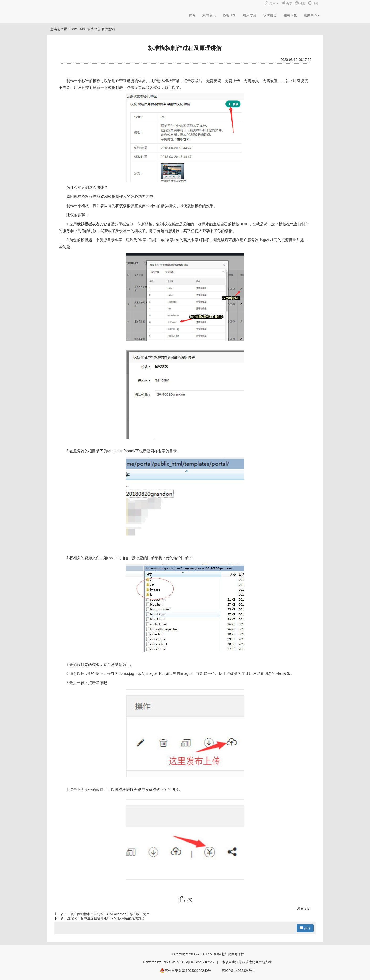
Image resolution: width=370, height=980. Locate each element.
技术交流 (250, 15)
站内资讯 (209, 15)
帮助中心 (94, 29)
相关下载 (290, 15)
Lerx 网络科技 (216, 954)
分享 (287, 4)
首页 (192, 15)
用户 (272, 4)
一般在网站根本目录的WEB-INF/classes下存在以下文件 (108, 914)
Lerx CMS (78, 29)
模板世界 (229, 15)
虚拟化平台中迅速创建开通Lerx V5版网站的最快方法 (106, 918)
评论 (305, 928)
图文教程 (109, 29)
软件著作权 (236, 954)
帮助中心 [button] (312, 15)
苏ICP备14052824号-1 (238, 971)
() (185, 900)
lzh (309, 909)
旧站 (313, 4)
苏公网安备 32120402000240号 (186, 971)
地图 (300, 4)
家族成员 (270, 15)
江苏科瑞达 (244, 962)
